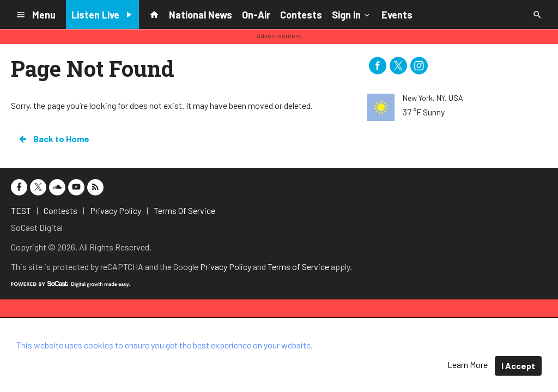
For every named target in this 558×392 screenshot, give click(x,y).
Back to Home (53, 139)
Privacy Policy (226, 267)
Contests (301, 15)
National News (201, 15)
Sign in (352, 14)
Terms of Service (298, 267)
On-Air (256, 15)
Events (397, 15)
